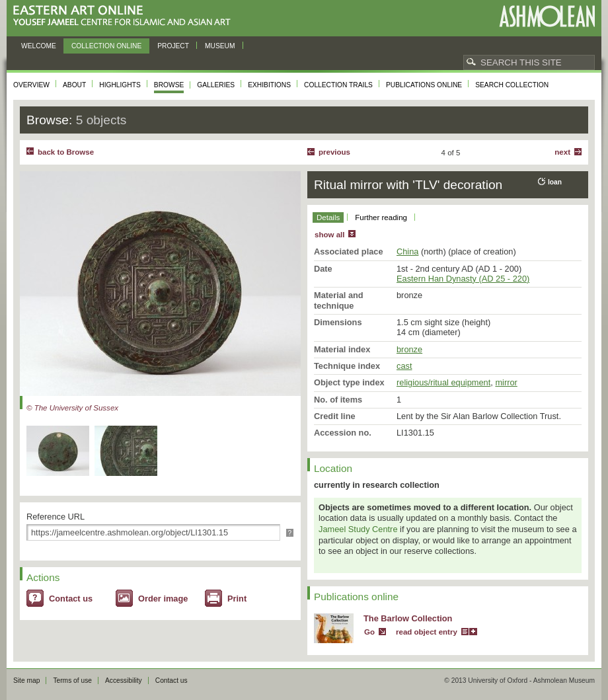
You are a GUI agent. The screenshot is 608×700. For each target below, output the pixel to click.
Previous (334, 152)
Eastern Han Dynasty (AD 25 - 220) (463, 279)
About (74, 85)
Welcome (39, 46)
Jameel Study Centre (358, 529)
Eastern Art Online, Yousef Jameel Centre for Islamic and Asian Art (125, 16)
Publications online (424, 85)
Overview (31, 85)
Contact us (71, 599)
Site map (26, 681)
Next (562, 152)
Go (369, 632)
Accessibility (124, 681)
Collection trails (338, 85)
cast (404, 366)
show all (329, 235)
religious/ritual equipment (443, 382)
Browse (169, 85)
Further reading (381, 217)
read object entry (427, 632)
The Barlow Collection (408, 618)
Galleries (216, 85)
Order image (163, 599)
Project (173, 46)
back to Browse (66, 152)
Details (328, 217)
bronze (409, 349)
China (407, 252)
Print (237, 599)
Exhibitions (269, 85)
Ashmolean (547, 16)
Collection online (106, 46)
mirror (506, 382)
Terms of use (72, 681)
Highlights (120, 85)
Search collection (512, 85)
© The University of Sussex (72, 408)
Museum (220, 46)
